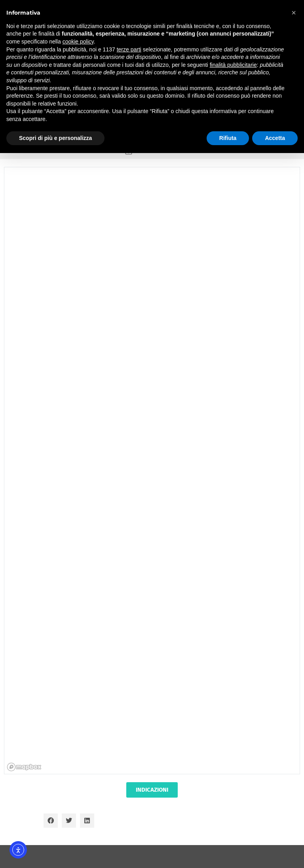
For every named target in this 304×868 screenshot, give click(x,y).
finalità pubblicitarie (233, 65)
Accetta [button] (275, 138)
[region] (152, 471)
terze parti (129, 49)
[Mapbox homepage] (24, 767)
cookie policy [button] (78, 42)
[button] (51, 821)
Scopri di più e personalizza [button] (55, 138)
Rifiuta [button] (228, 138)
